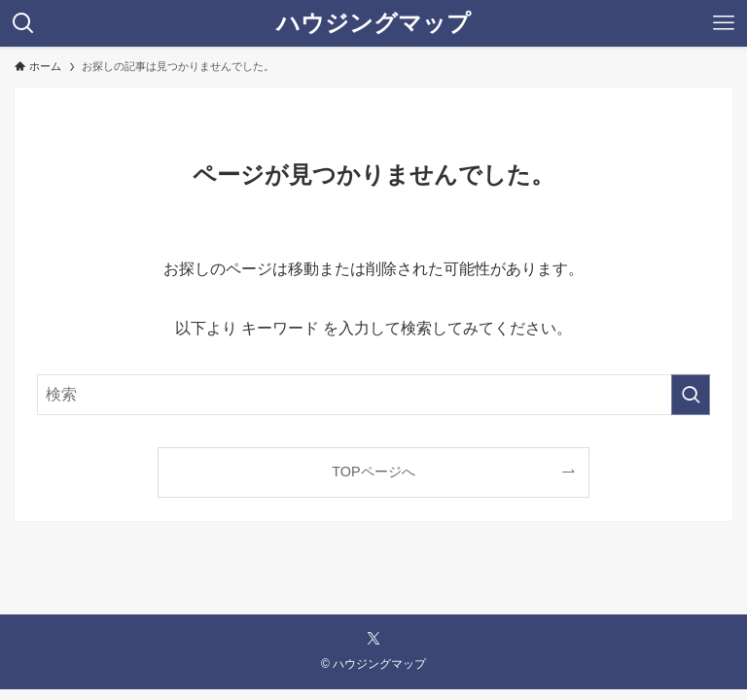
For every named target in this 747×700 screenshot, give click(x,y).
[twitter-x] (373, 639)
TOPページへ (373, 472)
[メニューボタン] (724, 23)
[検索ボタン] (23, 23)
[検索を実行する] (691, 395)
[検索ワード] (373, 395)
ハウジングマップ (373, 23)
